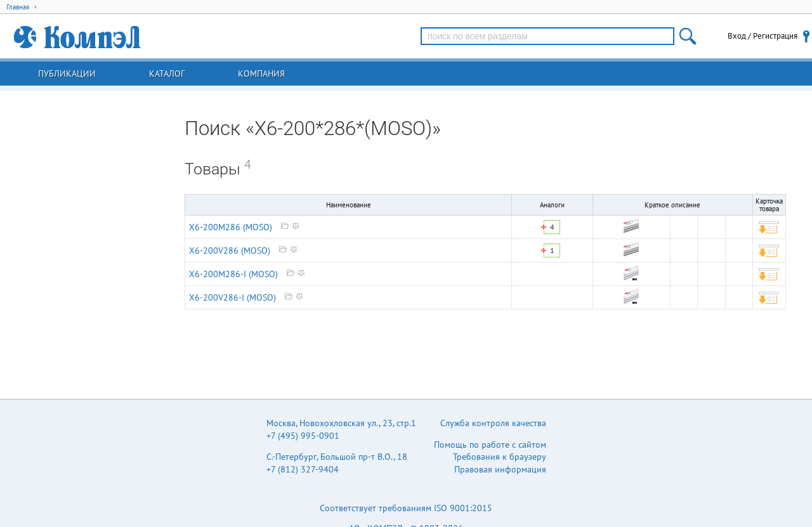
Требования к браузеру (500, 457)
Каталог (167, 74)
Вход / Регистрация (763, 36)
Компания (261, 74)
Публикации (67, 74)
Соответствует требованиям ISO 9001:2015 (406, 508)
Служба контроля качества (493, 423)
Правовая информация (500, 469)
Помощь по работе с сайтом (490, 445)
